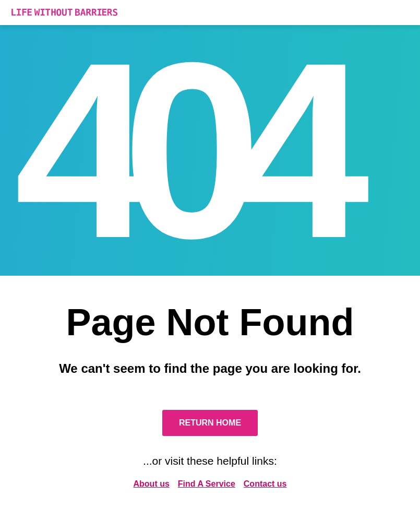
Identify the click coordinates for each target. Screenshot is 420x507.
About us (152, 484)
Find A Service (207, 484)
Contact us (265, 484)
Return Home (210, 423)
